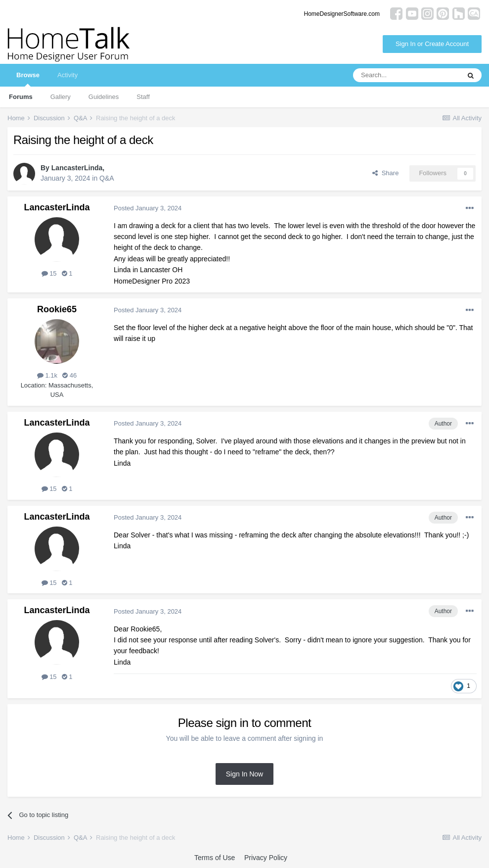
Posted (148, 208)
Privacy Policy (266, 858)
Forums (21, 97)
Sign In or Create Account (432, 44)
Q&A (107, 178)
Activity (67, 75)
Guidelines (104, 97)
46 (69, 375)
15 (49, 273)
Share (385, 173)
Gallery (61, 97)
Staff (143, 97)
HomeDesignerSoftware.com (342, 14)
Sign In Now (244, 774)
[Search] (406, 75)
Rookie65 (57, 309)
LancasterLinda (77, 168)
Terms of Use (215, 858)
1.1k (47, 375)
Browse (28, 79)
